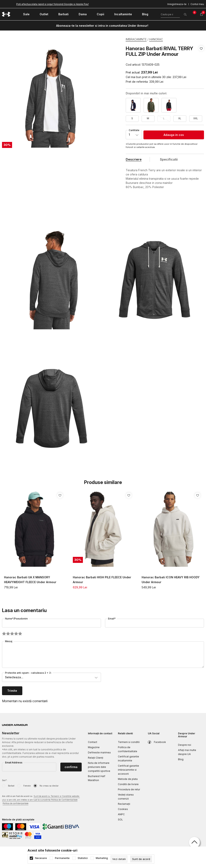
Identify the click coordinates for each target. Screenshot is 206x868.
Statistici (83, 858)
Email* (112, 619)
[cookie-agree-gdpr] (141, 859)
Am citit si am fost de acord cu (41, 800)
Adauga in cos (174, 135)
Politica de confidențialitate (15, 803)
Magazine (94, 747)
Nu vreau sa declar (49, 786)
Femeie (27, 786)
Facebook (160, 742)
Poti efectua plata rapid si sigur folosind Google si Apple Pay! (53, 4)
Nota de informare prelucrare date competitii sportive (99, 767)
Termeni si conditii (129, 742)
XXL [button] (196, 118)
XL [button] (180, 118)
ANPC (121, 814)
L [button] (164, 118)
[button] (201, 57)
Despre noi (185, 745)
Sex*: (5, 780)
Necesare (41, 858)
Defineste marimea (99, 752)
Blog (181, 759)
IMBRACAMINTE (136, 39)
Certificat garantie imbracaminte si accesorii (128, 770)
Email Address (14, 763)
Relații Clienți (96, 758)
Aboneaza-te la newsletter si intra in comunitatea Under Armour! (102, 26)
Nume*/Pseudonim (16, 619)
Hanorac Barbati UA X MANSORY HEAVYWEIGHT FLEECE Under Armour (30, 580)
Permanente (62, 858)
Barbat (11, 786)
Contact (93, 742)
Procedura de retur (129, 789)
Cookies (123, 809)
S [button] (132, 118)
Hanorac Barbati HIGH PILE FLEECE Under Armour (102, 580)
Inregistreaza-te (177, 4)
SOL (120, 820)
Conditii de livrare (128, 784)
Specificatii (169, 159)
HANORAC (156, 39)
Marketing (102, 858)
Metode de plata (128, 779)
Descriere (134, 159)
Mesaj (9, 641)
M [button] (148, 118)
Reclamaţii (124, 804)
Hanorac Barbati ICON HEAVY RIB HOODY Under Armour (171, 580)
